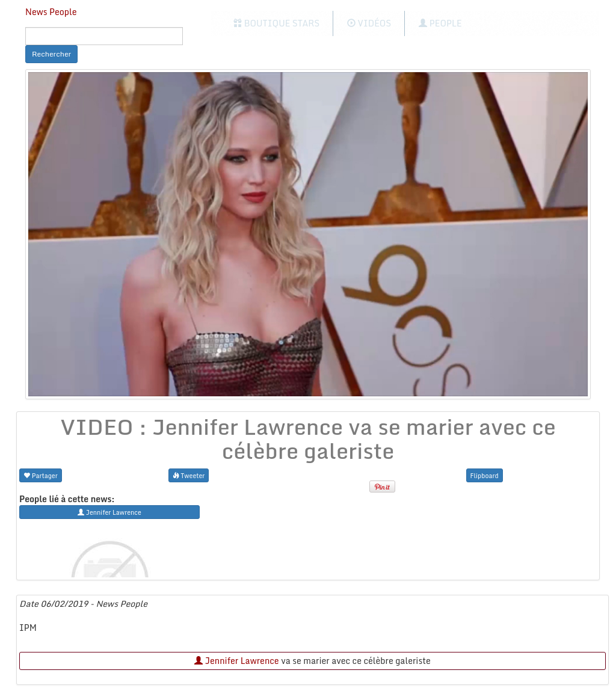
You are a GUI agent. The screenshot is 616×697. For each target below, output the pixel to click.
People (440, 23)
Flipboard (485, 475)
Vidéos (369, 23)
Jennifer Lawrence (236, 661)
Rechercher (51, 54)
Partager (41, 475)
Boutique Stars (276, 23)
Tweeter (189, 475)
